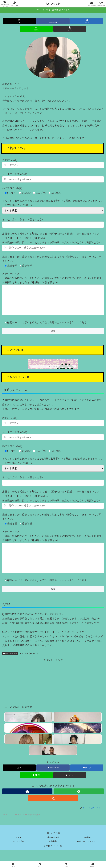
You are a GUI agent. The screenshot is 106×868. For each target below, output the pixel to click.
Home (18, 848)
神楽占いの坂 (53, 848)
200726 (34, 664)
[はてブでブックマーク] (87, 21)
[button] (70, 29)
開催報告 (53, 852)
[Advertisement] (53, 693)
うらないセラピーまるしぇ (88, 852)
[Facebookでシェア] (53, 21)
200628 (24, 664)
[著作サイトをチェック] (27, 802)
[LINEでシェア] (36, 29)
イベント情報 (18, 852)
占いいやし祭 (53, 4)
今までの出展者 (10, 664)
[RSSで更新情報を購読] (53, 809)
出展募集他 (88, 848)
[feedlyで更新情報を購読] (79, 802)
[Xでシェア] (19, 21)
